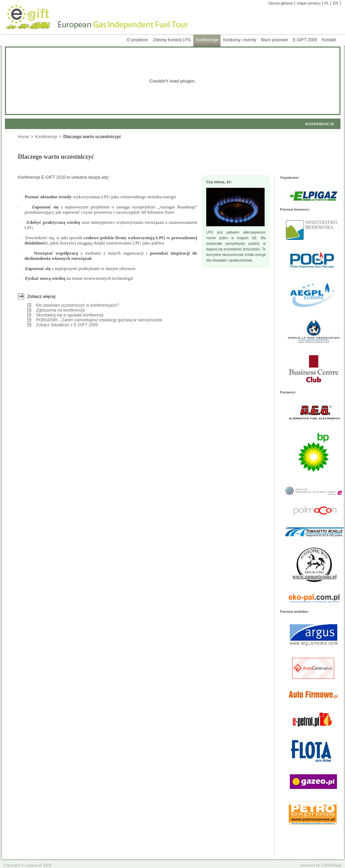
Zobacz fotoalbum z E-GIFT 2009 (68, 325)
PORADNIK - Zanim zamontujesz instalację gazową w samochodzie (100, 320)
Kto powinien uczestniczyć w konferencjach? (78, 305)
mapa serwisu (309, 3)
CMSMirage (331, 865)
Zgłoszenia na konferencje (61, 310)
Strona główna (281, 3)
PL (327, 3)
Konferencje (46, 137)
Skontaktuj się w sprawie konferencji (70, 315)
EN (335, 3)
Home (23, 137)
